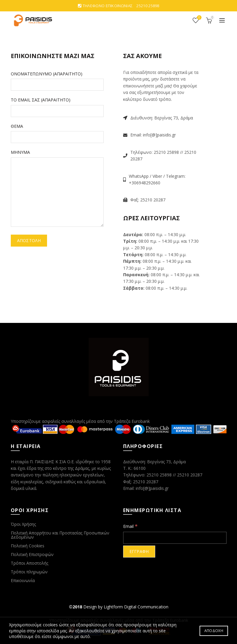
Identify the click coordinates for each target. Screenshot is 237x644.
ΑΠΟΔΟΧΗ (214, 631)
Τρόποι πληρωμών (29, 572)
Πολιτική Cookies (28, 546)
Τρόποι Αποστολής (30, 563)
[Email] (175, 538)
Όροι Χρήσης (23, 524)
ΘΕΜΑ (17, 126)
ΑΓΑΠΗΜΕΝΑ (199, 18)
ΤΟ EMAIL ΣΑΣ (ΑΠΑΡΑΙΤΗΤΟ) (41, 100)
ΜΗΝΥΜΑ (20, 152)
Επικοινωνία (23, 580)
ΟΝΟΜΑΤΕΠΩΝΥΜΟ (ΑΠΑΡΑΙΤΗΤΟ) (47, 74)
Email (130, 526)
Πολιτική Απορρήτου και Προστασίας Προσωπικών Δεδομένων (60, 535)
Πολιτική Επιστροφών (32, 554)
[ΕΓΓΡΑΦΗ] (139, 552)
